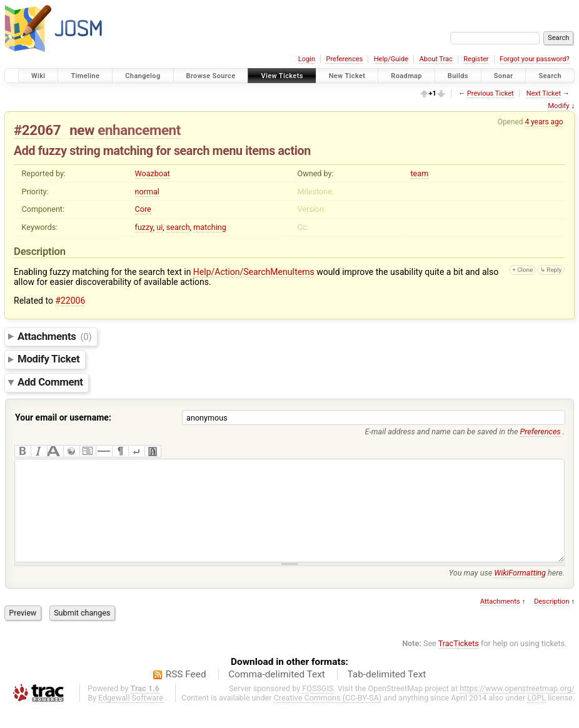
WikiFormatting (520, 591)
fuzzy (144, 227)
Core (143, 209)
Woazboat (153, 173)
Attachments (55, 336)
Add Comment (50, 382)
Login (307, 59)
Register (476, 59)
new (82, 130)
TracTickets (459, 662)
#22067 (37, 130)
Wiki (38, 76)
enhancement (139, 130)
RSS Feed (186, 693)
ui (159, 227)
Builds (458, 76)
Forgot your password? (535, 59)
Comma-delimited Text (277, 693)
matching (210, 227)
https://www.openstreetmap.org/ (517, 707)
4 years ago (544, 122)
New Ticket (347, 76)
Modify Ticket (48, 359)
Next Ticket (544, 93)
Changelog (143, 76)
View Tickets (282, 76)
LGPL (536, 716)
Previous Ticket (491, 93)
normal (147, 192)
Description (552, 620)
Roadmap (406, 76)
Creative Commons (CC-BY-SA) (328, 716)
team (419, 173)
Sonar (504, 76)
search (178, 227)
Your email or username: (63, 417)
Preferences (344, 59)
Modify (558, 106)
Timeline (85, 76)
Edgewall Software (131, 716)
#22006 (70, 301)
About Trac (436, 59)
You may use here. (507, 591)
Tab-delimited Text (386, 693)
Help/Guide (391, 59)
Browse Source (211, 76)
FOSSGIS (318, 707)
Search (550, 76)
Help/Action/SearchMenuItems (254, 272)
